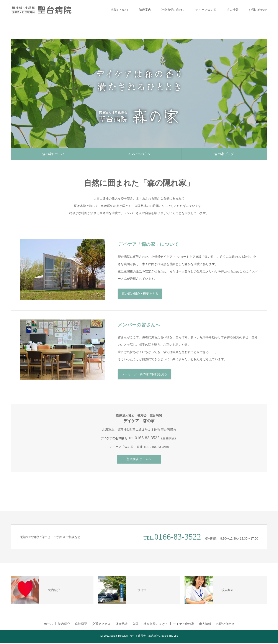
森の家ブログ (224, 154)
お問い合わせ (258, 10)
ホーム (48, 624)
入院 (136, 624)
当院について (120, 10)
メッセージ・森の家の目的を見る (144, 375)
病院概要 (81, 624)
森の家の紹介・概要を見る (140, 294)
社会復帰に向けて (173, 10)
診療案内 (145, 10)
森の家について (54, 154)
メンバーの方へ (139, 154)
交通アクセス (101, 624)
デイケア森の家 (206, 10)
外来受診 (121, 624)
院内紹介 (64, 624)
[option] (139, 93)
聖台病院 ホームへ (139, 460)
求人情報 (233, 10)
